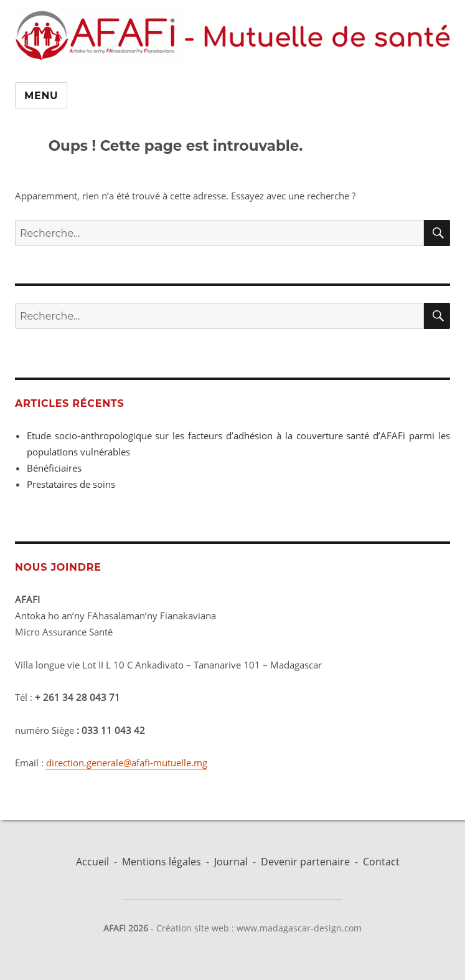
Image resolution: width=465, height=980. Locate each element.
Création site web (193, 928)
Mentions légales (162, 862)
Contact (381, 862)
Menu (41, 96)
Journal (231, 862)
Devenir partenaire (305, 862)
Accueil (92, 862)
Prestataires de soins (71, 484)
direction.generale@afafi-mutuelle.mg (127, 763)
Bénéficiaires (54, 468)
